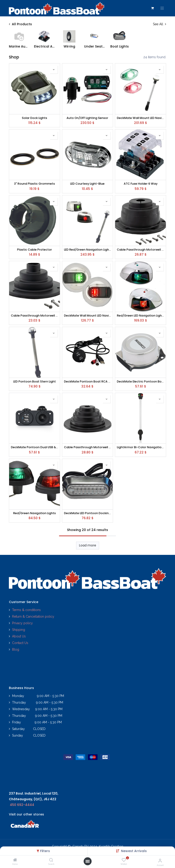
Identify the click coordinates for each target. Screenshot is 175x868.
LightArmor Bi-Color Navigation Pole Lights (140, 447)
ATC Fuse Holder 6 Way (141, 184)
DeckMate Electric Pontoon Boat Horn (140, 381)
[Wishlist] (124, 860)
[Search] (51, 860)
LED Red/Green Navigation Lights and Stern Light (88, 250)
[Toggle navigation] (162, 8)
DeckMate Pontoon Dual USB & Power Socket (35, 447)
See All (160, 24)
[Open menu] (87, 861)
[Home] (15, 860)
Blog (16, 649)
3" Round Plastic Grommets (35, 184)
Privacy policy (23, 623)
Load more (88, 545)
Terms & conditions (26, 610)
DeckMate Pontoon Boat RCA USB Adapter (88, 381)
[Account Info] (160, 860)
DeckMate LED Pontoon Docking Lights (88, 513)
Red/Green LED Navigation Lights (140, 316)
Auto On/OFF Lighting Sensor (87, 118)
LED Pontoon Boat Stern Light (35, 381)
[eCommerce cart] (152, 8)
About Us (19, 636)
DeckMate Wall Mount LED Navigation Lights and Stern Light (140, 118)
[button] (134, 851)
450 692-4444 (22, 805)
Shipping (19, 630)
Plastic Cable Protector (35, 250)
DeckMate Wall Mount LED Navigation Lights (88, 316)
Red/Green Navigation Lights (35, 513)
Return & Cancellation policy (33, 616)
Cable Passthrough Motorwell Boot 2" (35, 316)
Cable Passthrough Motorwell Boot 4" (88, 447)
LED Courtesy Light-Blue (87, 184)
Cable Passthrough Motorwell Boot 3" (140, 250)
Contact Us (20, 643)
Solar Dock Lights (35, 118)
